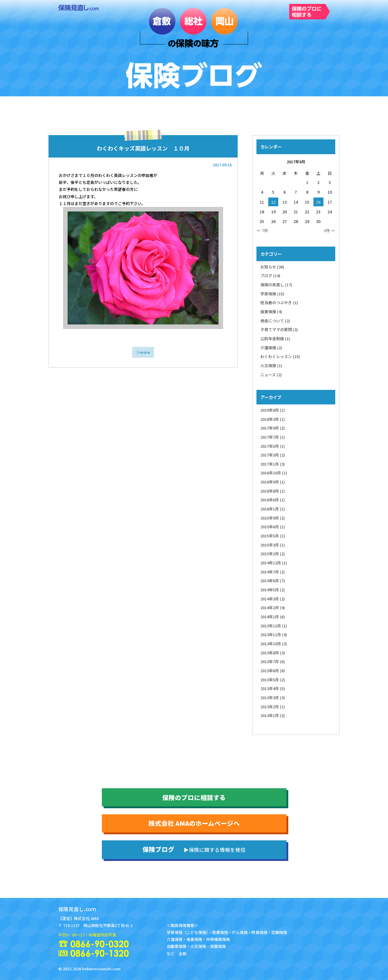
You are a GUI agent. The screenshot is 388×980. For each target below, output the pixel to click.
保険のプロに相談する (194, 797)
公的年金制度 (275, 339)
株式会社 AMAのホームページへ (194, 823)
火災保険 (271, 365)
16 (318, 202)
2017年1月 (273, 464)
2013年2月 (273, 707)
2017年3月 (273, 455)
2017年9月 (273, 428)
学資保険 (272, 294)
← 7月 (263, 230)
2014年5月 (273, 590)
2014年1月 (273, 617)
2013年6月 (273, 671)
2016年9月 (273, 482)
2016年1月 (273, 509)
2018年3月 (273, 419)
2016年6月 (273, 500)
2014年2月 (273, 608)
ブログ (270, 276)
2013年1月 (273, 715)
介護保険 (271, 348)
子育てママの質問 (279, 329)
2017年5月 (273, 446)
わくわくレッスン (280, 356)
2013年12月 (274, 626)
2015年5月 (273, 536)
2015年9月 (273, 518)
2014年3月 (273, 599)
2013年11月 (274, 635)
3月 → (329, 230)
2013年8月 (273, 653)
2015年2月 (273, 554)
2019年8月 (273, 410)
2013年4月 (273, 688)
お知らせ (272, 267)
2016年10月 (274, 473)
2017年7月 (273, 437)
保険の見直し (276, 285)
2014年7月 (273, 572)
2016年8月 (273, 491)
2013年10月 (274, 644)
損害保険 (271, 312)
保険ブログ (194, 849)
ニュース (271, 375)
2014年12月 (274, 563)
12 (273, 202)
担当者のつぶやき (279, 302)
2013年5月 (273, 680)
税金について (275, 321)
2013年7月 (273, 661)
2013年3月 (273, 698)
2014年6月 (273, 581)
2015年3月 (273, 545)
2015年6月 (273, 527)
